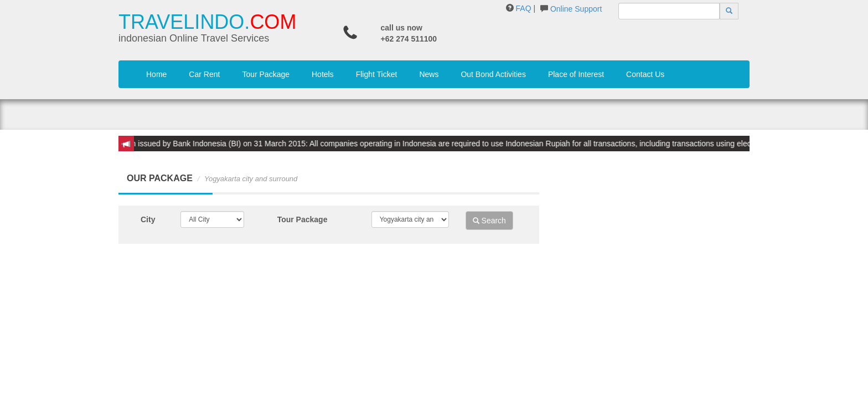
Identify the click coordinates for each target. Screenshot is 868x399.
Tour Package (266, 74)
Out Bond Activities (493, 74)
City (148, 219)
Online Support (576, 9)
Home (156, 74)
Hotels (323, 74)
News (429, 74)
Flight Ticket (377, 74)
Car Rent (204, 74)
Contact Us (645, 74)
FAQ (524, 8)
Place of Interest (576, 74)
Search (489, 221)
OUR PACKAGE (160, 178)
